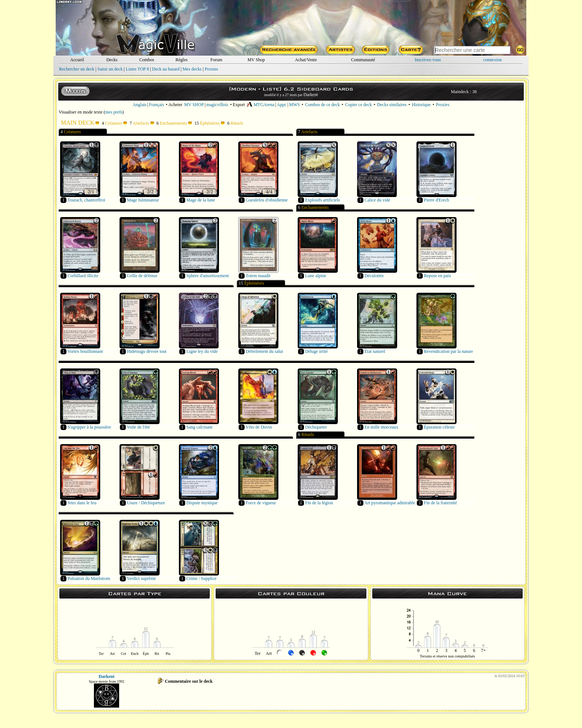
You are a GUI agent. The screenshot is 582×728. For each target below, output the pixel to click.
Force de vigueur (261, 503)
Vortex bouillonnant (85, 351)
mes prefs (114, 112)
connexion (493, 60)
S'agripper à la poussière (89, 427)
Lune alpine (316, 276)
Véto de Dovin (259, 427)
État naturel (375, 351)
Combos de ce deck (323, 105)
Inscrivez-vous (428, 60)
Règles (182, 60)
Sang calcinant (199, 427)
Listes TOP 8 (137, 69)
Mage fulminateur (143, 200)
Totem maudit (258, 276)
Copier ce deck (359, 105)
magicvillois (217, 105)
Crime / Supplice (201, 578)
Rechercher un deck (77, 69)
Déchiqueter (316, 427)
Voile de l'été (138, 427)
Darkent (311, 95)
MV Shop (256, 60)
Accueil (77, 60)
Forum (216, 60)
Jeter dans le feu (82, 503)
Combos (147, 60)
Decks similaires (392, 105)
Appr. (282, 105)
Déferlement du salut (264, 351)
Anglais (139, 105)
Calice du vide (377, 200)
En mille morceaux (381, 427)
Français (156, 105)
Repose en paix (437, 276)
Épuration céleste (439, 427)
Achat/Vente (306, 60)
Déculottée (374, 276)
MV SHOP (194, 105)
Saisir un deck (110, 69)
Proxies (212, 69)
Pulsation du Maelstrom (89, 578)
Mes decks (192, 69)
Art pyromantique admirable (390, 503)
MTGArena (261, 105)
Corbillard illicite (83, 276)
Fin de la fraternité (440, 503)
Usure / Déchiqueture (146, 503)
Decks (112, 60)
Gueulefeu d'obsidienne (267, 200)
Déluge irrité (316, 351)
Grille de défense (142, 276)
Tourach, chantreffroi (86, 200)
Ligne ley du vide (202, 351)
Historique (421, 105)
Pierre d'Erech (436, 200)
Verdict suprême (141, 578)
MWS (295, 105)
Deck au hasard (166, 69)
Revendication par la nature (448, 351)
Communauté (363, 60)
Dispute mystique (202, 503)
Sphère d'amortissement (207, 276)
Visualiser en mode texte (81, 112)
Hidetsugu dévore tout (147, 351)
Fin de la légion (319, 503)
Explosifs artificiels (323, 200)
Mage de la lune (201, 200)
